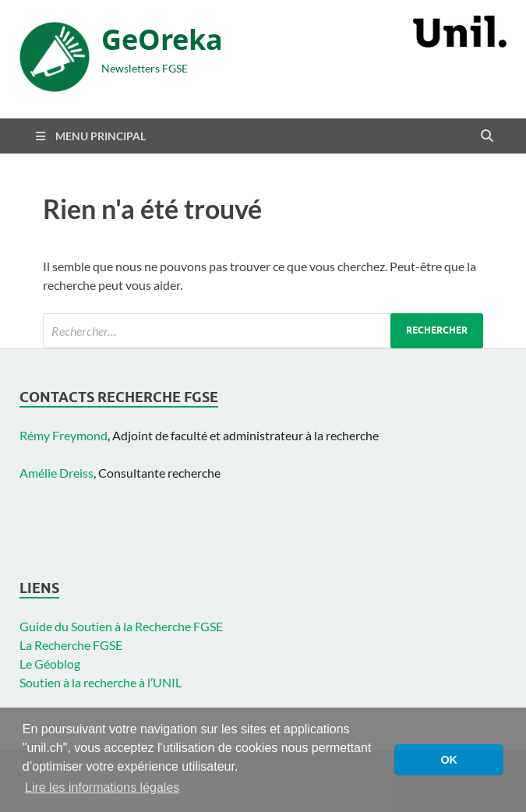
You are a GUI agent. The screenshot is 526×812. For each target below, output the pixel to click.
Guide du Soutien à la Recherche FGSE (121, 626)
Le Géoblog (50, 664)
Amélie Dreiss (56, 473)
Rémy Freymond (64, 435)
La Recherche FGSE (71, 645)
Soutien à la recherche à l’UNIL (101, 682)
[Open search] (487, 136)
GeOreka (162, 39)
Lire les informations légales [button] (102, 787)
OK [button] (449, 760)
